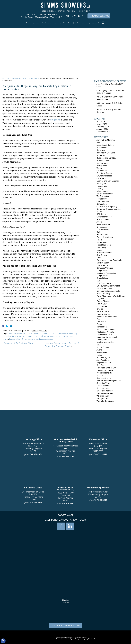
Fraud (99, 240)
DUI (98, 281)
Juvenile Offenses (104, 335)
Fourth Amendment (105, 237)
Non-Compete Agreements (108, 291)
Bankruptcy (101, 150)
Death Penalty (103, 230)
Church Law (102, 171)
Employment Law (104, 288)
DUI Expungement (105, 283)
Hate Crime (101, 242)
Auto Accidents (103, 360)
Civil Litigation (103, 201)
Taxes (99, 168)
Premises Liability (104, 373)
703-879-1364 (36, 504)
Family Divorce (103, 301)
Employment (102, 163)
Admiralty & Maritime (106, 140)
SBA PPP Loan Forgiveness (109, 381)
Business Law (103, 160)
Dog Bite (100, 365)
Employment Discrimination (108, 286)
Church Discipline (104, 176)
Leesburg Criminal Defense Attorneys (40, 336)
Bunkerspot (101, 155)
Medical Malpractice (105, 342)
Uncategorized (103, 388)
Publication (101, 375)
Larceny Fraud (103, 340)
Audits (99, 350)
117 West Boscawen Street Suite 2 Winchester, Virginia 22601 (65, 499)
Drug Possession (61, 333)
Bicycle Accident (104, 363)
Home (28, 23)
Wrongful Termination (106, 401)
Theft (99, 258)
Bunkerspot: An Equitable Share (19, 343)
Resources (57, 23)
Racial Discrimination (106, 329)
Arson (99, 222)
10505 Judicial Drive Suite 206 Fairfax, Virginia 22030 (65, 546)
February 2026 (103, 127)
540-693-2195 (68, 506)
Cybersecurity (103, 178)
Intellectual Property (105, 332)
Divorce (100, 309)
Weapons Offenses (105, 393)
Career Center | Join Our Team (74, 23)
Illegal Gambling (104, 245)
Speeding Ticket (104, 383)
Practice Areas (47, 23)
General (100, 324)
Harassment (102, 327)
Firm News (101, 322)
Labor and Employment (107, 337)
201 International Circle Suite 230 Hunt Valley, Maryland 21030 (33, 545)
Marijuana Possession (106, 273)
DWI (98, 232)
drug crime (55, 120)
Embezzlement (103, 235)
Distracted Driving (104, 265)
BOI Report (101, 214)
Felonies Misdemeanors (107, 317)
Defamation (102, 204)
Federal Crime (103, 311)
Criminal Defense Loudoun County (40, 333)
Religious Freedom (105, 194)
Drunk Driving (102, 278)
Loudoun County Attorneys (12, 78)
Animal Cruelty (103, 219)
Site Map (65, 600)
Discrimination (103, 263)
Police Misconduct (104, 253)
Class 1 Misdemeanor (16, 333)
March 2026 (102, 124)
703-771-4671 (75, 16)
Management (102, 166)
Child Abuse (102, 227)
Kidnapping (101, 247)
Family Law (101, 304)
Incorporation (102, 186)
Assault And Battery (105, 145)
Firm (98, 319)
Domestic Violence (105, 268)
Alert (99, 143)
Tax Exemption (103, 196)
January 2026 (102, 129)
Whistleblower (103, 396)
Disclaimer (65, 603)
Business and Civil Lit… (107, 158)
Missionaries (102, 191)
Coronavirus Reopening (107, 207)
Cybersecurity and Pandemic (109, 260)
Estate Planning (103, 294)
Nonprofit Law (103, 347)
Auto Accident (103, 148)
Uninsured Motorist (105, 391)
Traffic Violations (104, 386)
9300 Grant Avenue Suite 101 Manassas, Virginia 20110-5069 (98, 496)
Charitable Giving (104, 173)
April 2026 (101, 122)
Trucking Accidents (105, 370)
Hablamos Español (99, 16)
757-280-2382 (101, 549)
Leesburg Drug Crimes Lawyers (22, 339)
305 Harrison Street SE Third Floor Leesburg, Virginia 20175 (33, 496)
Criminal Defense (34, 78)
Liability (100, 189)
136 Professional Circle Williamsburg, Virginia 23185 (98, 543)
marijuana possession (44, 339)
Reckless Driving (104, 378)
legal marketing (74, 639)
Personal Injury (103, 358)
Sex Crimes (102, 255)
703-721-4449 (101, 504)
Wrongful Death (103, 398)
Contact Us (96, 23)
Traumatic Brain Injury (106, 368)
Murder (100, 250)
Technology (101, 199)
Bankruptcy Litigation (106, 153)
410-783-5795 (36, 552)
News (99, 345)
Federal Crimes (103, 314)
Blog (88, 23)
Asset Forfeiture (103, 224)
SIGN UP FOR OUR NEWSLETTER (65, 625)
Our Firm (36, 23)
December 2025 (104, 132)
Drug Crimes (102, 271)
